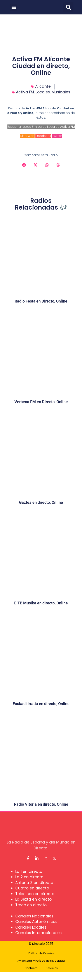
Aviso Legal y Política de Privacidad (41, 961)
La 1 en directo (29, 871)
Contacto (31, 968)
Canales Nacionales (34, 916)
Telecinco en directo (35, 894)
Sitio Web (27, 136)
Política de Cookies (41, 953)
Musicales (61, 92)
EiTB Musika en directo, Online (41, 603)
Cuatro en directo (32, 888)
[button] (14, 7)
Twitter (57, 136)
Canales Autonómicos (36, 922)
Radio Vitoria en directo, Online (41, 804)
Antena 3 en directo (34, 883)
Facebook (43, 136)
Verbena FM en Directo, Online (41, 402)
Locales (43, 92)
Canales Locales (31, 927)
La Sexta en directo (33, 899)
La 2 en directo (29, 877)
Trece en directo (31, 905)
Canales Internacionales (38, 933)
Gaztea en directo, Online (41, 502)
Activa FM (25, 92)
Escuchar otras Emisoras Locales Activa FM (41, 127)
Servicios (52, 968)
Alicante (43, 86)
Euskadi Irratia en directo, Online (41, 704)
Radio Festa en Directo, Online (41, 301)
